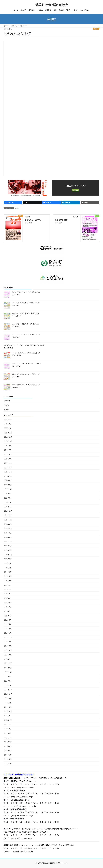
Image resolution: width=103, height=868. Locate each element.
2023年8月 (8, 528)
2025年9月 (8, 446)
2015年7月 (8, 703)
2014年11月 (8, 724)
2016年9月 (8, 668)
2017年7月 (8, 646)
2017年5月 (8, 650)
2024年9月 (8, 481)
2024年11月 (8, 472)
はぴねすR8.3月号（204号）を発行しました (26, 292)
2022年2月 (8, 581)
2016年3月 (8, 681)
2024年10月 (8, 476)
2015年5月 (8, 711)
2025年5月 (8, 454)
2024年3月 (8, 498)
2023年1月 (8, 546)
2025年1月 (8, 467)
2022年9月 (8, 559)
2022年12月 (8, 550)
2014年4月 (8, 751)
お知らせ (7, 401)
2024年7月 (8, 489)
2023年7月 (8, 533)
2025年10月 (8, 441)
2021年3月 (8, 607)
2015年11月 (8, 690)
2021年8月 (8, 598)
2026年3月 (8, 419)
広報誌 (6, 409)
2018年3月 (8, 629)
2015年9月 (8, 698)
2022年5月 (8, 568)
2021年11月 (8, 589)
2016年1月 (8, 685)
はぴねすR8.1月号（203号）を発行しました (26, 335)
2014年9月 (8, 729)
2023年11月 (8, 515)
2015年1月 (8, 720)
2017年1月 (8, 659)
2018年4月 (8, 624)
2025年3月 (8, 459)
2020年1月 (8, 616)
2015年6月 (8, 707)
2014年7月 (8, 737)
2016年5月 (8, 677)
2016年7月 (8, 672)
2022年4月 (8, 572)
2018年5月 (8, 620)
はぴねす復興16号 (62, 220)
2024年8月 (8, 485)
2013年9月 (8, 759)
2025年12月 (8, 433)
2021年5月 (8, 602)
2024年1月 (8, 507)
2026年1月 (8, 428)
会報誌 (96, 29)
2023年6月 (8, 537)
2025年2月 (8, 463)
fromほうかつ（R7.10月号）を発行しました (26, 385)
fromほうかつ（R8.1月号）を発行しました (26, 324)
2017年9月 (8, 642)
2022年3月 (8, 576)
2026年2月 (8, 424)
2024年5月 (8, 494)
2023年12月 (8, 511)
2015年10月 (8, 694)
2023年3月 (8, 541)
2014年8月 (8, 733)
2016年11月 (8, 663)
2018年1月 (8, 633)
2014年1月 (8, 755)
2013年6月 (8, 764)
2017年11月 (8, 637)
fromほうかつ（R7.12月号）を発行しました (26, 353)
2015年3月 (8, 716)
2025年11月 (8, 437)
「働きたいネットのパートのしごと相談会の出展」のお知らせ (24, 345)
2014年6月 (8, 742)
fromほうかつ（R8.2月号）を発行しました (26, 313)
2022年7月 (8, 563)
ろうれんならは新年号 (33, 220)
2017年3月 (8, 655)
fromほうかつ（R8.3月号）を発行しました (26, 303)
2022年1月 (8, 585)
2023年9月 (8, 524)
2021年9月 (8, 594)
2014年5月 (8, 746)
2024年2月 (8, 502)
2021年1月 (8, 611)
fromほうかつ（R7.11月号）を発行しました (26, 374)
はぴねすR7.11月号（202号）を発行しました (26, 363)
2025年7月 (8, 450)
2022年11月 (8, 555)
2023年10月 (8, 520)
